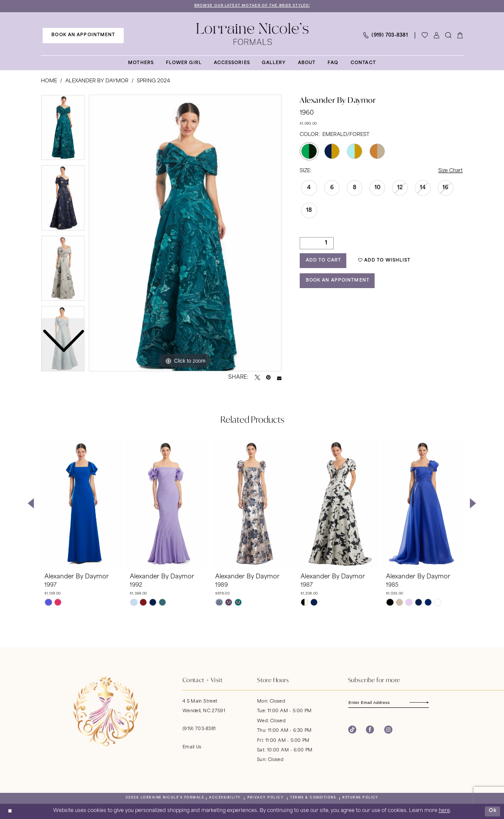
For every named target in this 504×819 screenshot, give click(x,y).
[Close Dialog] (10, 811)
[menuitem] (83, 35)
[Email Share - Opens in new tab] (279, 378)
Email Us (192, 747)
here (444, 811)
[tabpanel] (185, 233)
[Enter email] (389, 702)
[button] (437, 36)
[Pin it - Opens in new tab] (268, 378)
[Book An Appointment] (83, 35)
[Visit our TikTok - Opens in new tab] (352, 730)
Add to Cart (323, 260)
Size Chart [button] (450, 171)
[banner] (252, 34)
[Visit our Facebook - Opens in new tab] (370, 730)
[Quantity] (317, 243)
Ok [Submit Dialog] (493, 811)
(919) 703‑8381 (199, 729)
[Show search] (448, 36)
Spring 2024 (153, 81)
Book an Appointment (338, 280)
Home (49, 81)
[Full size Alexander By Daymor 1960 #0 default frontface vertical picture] (185, 233)
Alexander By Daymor (97, 81)
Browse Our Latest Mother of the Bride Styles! (252, 6)
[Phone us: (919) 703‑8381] (385, 36)
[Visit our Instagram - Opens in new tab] (388, 730)
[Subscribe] (425, 702)
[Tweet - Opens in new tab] (257, 378)
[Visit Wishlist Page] (425, 36)
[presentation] (82, 503)
